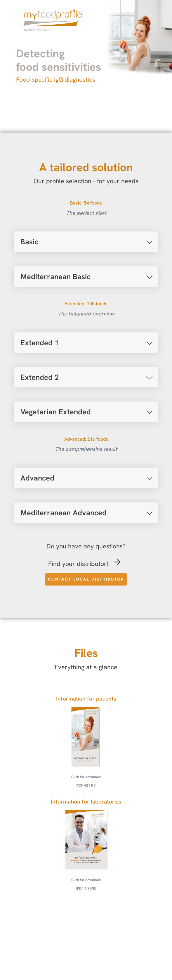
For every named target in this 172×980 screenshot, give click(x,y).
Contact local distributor (86, 579)
